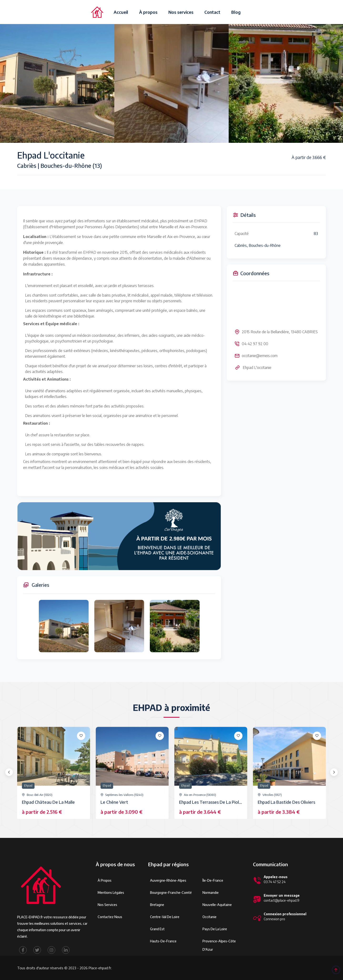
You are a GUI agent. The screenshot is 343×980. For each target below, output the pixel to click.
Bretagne (157, 905)
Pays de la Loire (215, 929)
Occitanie (209, 917)
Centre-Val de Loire (165, 917)
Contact (212, 12)
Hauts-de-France (163, 941)
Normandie (211, 893)
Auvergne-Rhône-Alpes (168, 880)
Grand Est (157, 929)
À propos (148, 12)
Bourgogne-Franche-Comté (171, 893)
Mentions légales (111, 893)
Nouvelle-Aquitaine (217, 905)
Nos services (181, 12)
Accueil (121, 12)
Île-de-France (213, 880)
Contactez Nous (110, 917)
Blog (236, 12)
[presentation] (9, 772)
